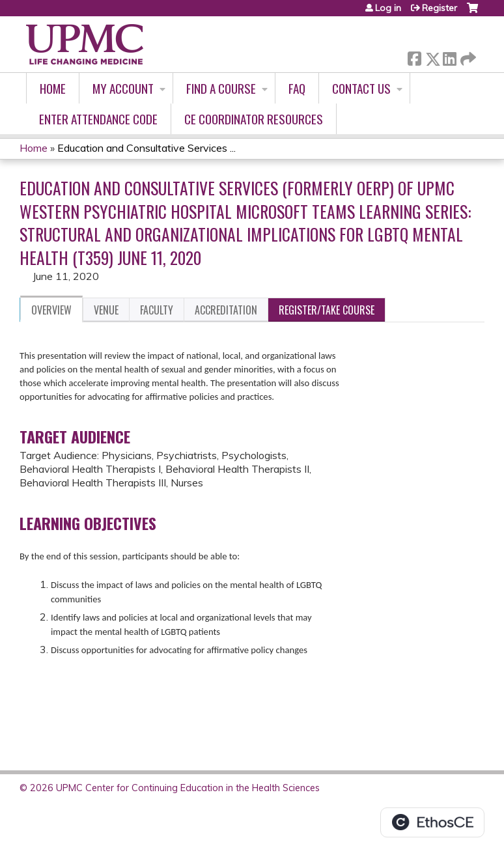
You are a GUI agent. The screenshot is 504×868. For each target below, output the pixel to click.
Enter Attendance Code (98, 119)
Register (440, 8)
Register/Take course (327, 310)
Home (53, 88)
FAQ (297, 88)
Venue (106, 310)
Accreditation (226, 310)
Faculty (157, 310)
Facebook (414, 56)
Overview (51, 310)
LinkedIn (449, 56)
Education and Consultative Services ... (147, 148)
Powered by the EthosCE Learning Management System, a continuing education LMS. (432, 822)
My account (123, 88)
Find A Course (221, 88)
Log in (388, 8)
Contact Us (361, 88)
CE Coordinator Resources (254, 119)
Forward (467, 56)
